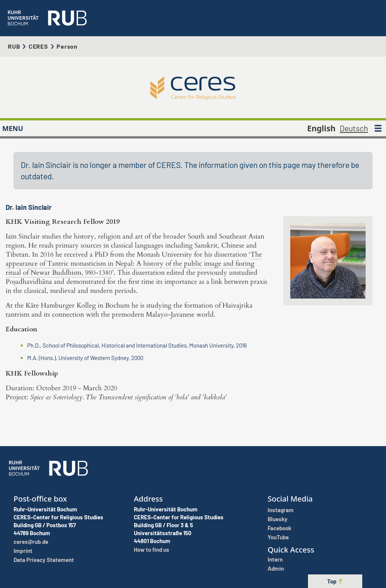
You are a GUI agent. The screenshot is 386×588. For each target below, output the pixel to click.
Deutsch (354, 128)
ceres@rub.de (31, 542)
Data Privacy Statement (44, 560)
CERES (38, 46)
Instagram (281, 510)
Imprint (23, 551)
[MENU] (378, 128)
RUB (14, 46)
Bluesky (278, 519)
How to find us (152, 550)
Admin (276, 568)
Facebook (280, 528)
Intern (275, 559)
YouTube (278, 537)
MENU (13, 128)
